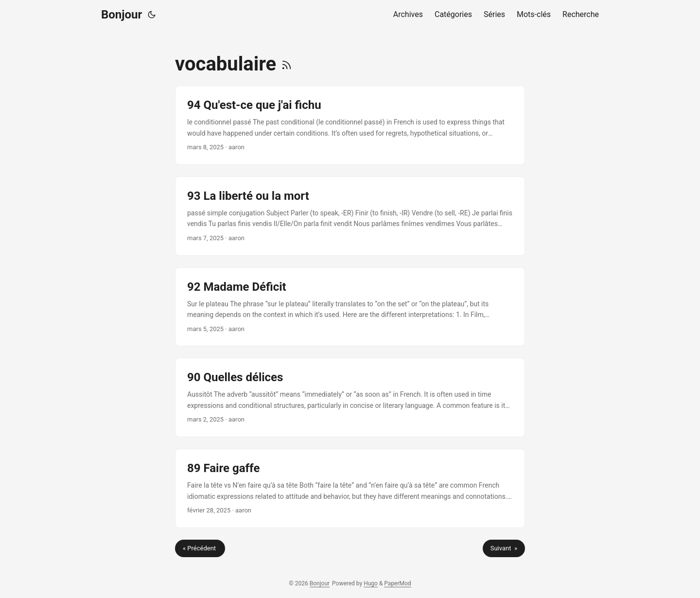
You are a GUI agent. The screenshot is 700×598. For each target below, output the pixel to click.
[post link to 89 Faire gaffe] (350, 488)
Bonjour (122, 15)
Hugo (371, 583)
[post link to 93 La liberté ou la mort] (350, 216)
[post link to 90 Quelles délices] (350, 397)
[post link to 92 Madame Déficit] (350, 307)
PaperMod (397, 583)
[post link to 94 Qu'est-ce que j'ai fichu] (350, 125)
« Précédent (200, 548)
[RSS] (287, 64)
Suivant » (504, 548)
